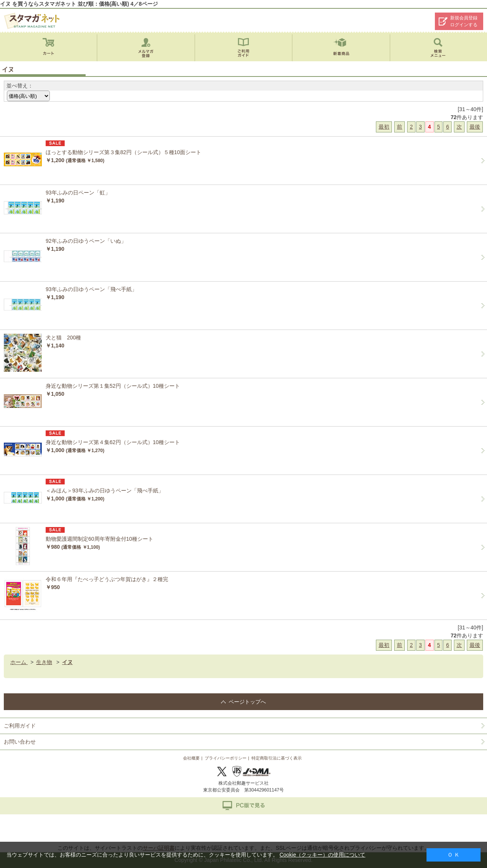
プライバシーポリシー (226, 758)
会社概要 (191, 758)
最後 (475, 127)
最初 (384, 127)
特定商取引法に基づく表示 (277, 758)
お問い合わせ (20, 742)
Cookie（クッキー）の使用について (323, 855)
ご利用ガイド (20, 726)
